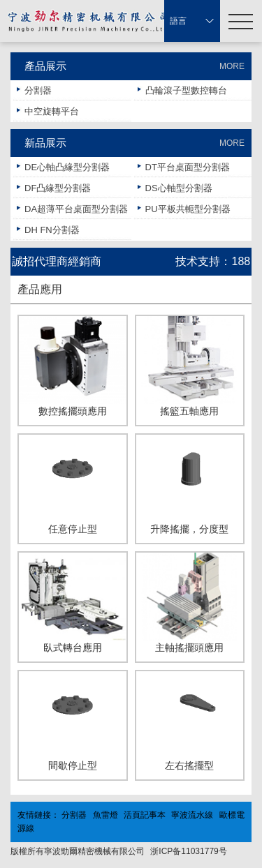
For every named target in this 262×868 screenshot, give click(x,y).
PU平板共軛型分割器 (188, 209)
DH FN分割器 (52, 230)
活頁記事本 (145, 815)
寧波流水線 (192, 815)
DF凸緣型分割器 (58, 188)
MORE (232, 66)
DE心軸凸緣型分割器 (67, 167)
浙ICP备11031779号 (188, 851)
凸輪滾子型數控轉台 (186, 90)
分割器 (38, 90)
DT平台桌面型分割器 (188, 167)
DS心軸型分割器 (179, 188)
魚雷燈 (105, 815)
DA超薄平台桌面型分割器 (76, 209)
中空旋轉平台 (52, 111)
